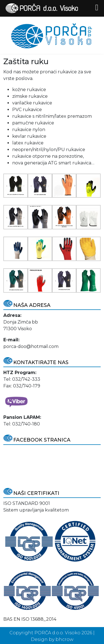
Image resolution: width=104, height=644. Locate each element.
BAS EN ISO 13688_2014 (30, 619)
